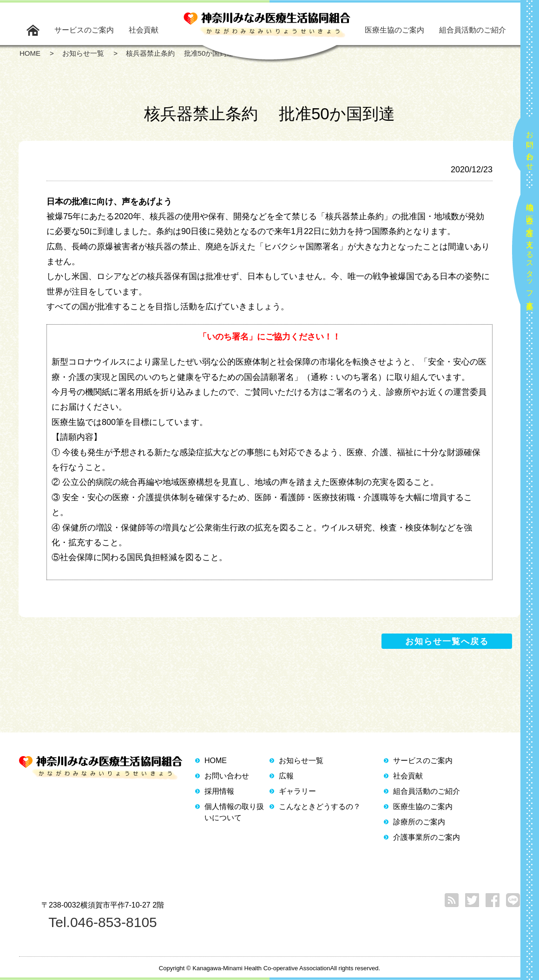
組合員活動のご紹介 (473, 30)
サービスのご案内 (84, 30)
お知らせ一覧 (301, 761)
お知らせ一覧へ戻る (447, 641)
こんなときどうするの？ (320, 807)
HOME (216, 761)
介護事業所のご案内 (427, 837)
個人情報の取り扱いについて (234, 812)
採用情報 (219, 791)
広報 (286, 776)
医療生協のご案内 (394, 30)
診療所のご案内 (419, 822)
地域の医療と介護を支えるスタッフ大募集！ (530, 252)
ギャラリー (297, 791)
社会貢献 (144, 30)
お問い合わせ (530, 147)
